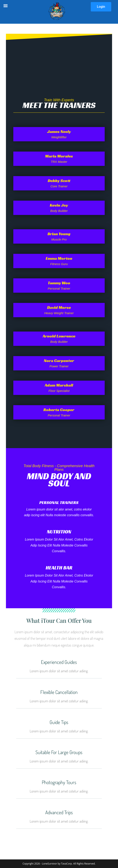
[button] (5, 5)
